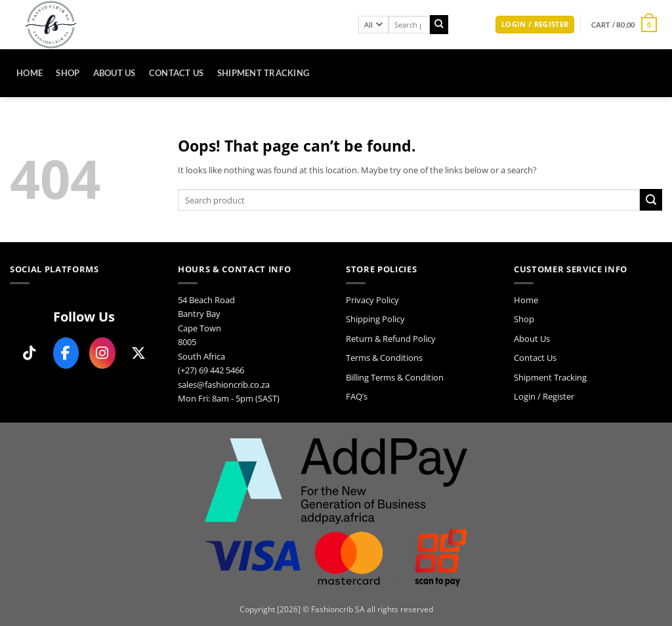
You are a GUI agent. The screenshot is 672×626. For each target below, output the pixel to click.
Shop (68, 73)
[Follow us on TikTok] (30, 353)
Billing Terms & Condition (395, 377)
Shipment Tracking (263, 73)
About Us (115, 73)
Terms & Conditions (384, 358)
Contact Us (177, 73)
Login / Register (544, 396)
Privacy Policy (372, 300)
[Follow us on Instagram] (102, 353)
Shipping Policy (375, 319)
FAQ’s (357, 396)
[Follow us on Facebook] (66, 353)
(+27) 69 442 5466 (211, 370)
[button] (535, 25)
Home (30, 73)
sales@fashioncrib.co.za (224, 385)
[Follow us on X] (139, 353)
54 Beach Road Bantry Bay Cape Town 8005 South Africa (206, 328)
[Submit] (439, 25)
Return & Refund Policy (391, 339)
